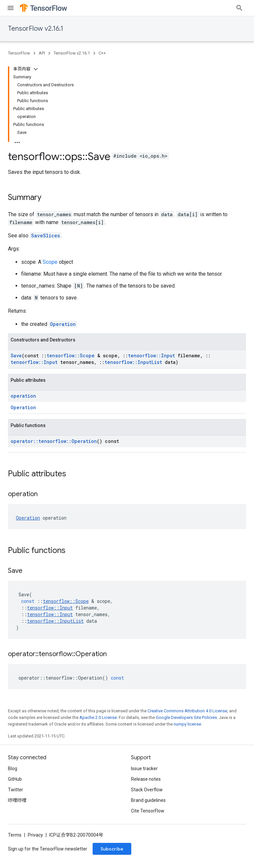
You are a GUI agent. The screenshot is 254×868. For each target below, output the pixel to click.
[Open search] (239, 8)
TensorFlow (19, 53)
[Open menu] (11, 8)
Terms (15, 835)
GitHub (15, 779)
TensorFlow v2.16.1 (36, 29)
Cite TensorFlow (148, 811)
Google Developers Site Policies (186, 717)
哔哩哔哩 (17, 800)
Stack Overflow (147, 790)
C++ (102, 53)
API (42, 53)
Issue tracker (144, 769)
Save (16, 355)
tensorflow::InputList (133, 362)
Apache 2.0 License (98, 717)
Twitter (16, 790)
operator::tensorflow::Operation (54, 441)
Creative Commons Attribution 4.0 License (187, 711)
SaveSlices (45, 236)
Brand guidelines (148, 800)
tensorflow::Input (151, 355)
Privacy (35, 835)
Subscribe (112, 849)
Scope (50, 262)
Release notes (146, 779)
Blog (13, 769)
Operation (63, 324)
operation (23, 396)
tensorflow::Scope (71, 355)
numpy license (187, 724)
